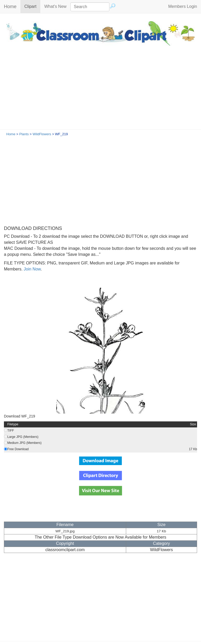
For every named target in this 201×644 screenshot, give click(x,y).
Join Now (32, 269)
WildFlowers (42, 134)
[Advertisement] (100, 90)
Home (10, 7)
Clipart (32, 6)
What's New (55, 6)
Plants (24, 134)
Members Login (183, 6)
